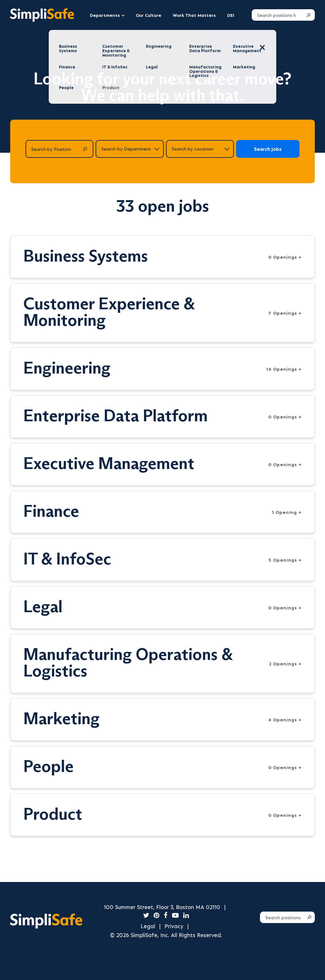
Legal (148, 926)
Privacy (174, 926)
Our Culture (148, 15)
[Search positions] (277, 15)
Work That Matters (194, 15)
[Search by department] (130, 149)
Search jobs (268, 149)
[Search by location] (200, 149)
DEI (231, 15)
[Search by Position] (59, 149)
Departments (105, 15)
